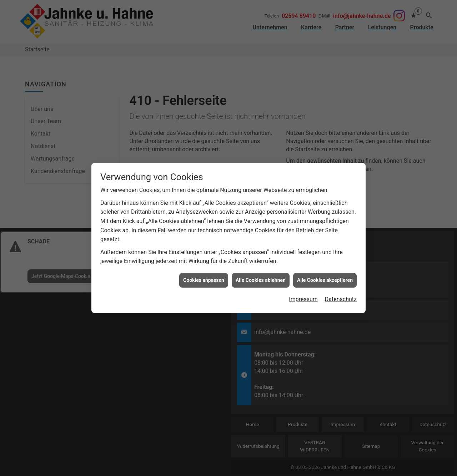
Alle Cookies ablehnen (261, 276)
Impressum (303, 295)
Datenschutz (341, 295)
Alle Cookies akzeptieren (325, 276)
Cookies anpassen (204, 276)
